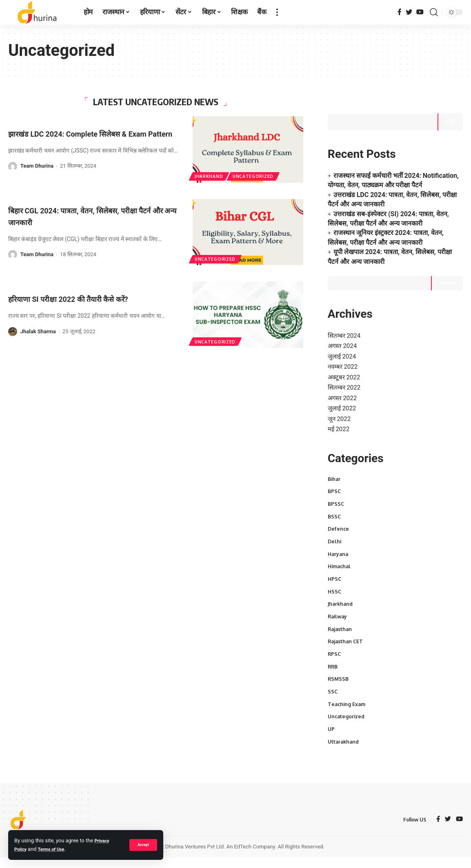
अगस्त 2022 (343, 389)
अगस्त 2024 (343, 333)
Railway (338, 616)
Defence (339, 525)
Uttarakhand (344, 747)
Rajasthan (341, 629)
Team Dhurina (37, 172)
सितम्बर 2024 (345, 322)
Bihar (335, 472)
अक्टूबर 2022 (345, 366)
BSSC (335, 511)
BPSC (335, 485)
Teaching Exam (348, 708)
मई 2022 (340, 422)
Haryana (339, 551)
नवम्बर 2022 (344, 355)
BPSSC (336, 498)
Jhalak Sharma (38, 331)
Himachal (340, 564)
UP (331, 734)
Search (447, 268)
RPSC (335, 655)
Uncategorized (255, 176)
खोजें (450, 105)
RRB (333, 669)
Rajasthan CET (346, 642)
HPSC (335, 577)
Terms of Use (56, 849)
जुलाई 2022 (343, 400)
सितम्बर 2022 (345, 378)
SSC (333, 695)
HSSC (335, 590)
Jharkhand (210, 176)
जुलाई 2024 (343, 344)
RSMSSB (339, 682)
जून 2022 (340, 411)
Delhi (335, 538)
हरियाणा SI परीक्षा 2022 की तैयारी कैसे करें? (83, 299)
